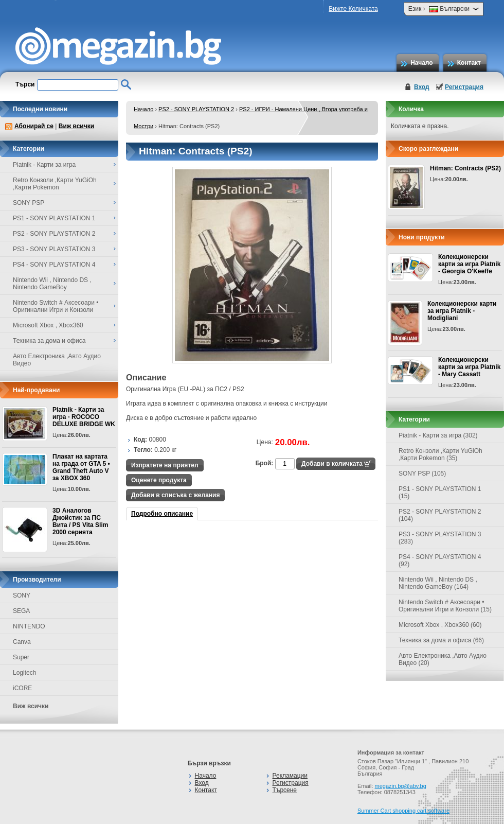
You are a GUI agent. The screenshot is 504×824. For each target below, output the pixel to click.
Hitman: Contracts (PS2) (465, 168)
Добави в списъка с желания (175, 495)
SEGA (21, 611)
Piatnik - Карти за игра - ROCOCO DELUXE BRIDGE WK (84, 417)
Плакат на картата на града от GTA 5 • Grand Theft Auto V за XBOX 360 (81, 467)
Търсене (285, 790)
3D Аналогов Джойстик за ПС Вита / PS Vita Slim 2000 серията (80, 521)
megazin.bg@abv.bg (401, 786)
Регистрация (464, 87)
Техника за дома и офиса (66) (441, 640)
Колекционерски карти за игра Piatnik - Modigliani (462, 311)
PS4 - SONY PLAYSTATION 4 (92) (440, 560)
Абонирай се (34, 126)
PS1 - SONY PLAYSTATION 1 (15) (440, 493)
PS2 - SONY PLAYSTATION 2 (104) (440, 515)
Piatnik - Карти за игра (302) (438, 435)
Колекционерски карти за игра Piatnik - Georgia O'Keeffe (469, 264)
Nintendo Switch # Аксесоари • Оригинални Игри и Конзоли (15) (445, 606)
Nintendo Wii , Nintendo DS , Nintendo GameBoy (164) (438, 583)
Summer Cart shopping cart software (403, 811)
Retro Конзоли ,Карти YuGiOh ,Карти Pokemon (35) (440, 454)
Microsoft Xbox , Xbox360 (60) (440, 625)
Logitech (24, 673)
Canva (22, 642)
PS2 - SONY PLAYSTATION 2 (196, 109)
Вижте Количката (353, 9)
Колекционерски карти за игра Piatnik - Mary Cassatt (469, 367)
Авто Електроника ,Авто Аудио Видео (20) (443, 659)
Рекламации (290, 776)
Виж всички (76, 126)
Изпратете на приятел (165, 465)
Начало (421, 63)
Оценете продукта (159, 480)
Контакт (469, 63)
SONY (22, 595)
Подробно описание (162, 514)
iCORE (22, 688)
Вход (422, 87)
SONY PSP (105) (422, 474)
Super (21, 657)
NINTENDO (29, 626)
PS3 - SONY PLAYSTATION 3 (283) (440, 538)
